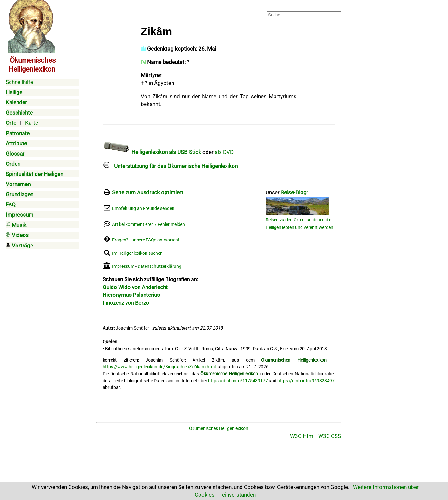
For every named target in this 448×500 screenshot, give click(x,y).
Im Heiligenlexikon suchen (137, 253)
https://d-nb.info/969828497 (306, 381)
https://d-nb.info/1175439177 (238, 381)
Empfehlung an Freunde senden (143, 208)
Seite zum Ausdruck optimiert (148, 192)
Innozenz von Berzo (126, 303)
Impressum (123, 266)
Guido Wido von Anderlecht (135, 287)
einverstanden (239, 495)
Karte (32, 123)
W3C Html (302, 436)
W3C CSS (330, 436)
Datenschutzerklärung (160, 266)
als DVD (224, 152)
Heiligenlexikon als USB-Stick (152, 152)
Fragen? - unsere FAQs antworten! (146, 240)
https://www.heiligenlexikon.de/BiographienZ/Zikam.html (159, 367)
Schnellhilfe (19, 82)
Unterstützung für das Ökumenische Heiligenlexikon (170, 166)
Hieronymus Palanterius (131, 295)
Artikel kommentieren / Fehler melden (149, 224)
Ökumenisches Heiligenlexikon (219, 429)
